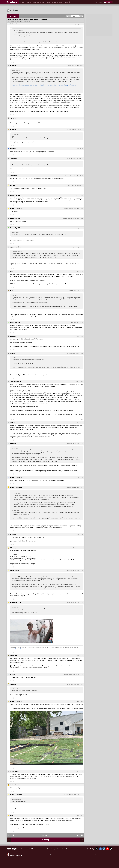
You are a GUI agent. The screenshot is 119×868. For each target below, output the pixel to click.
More (66, 2)
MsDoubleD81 (15, 785)
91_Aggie (13, 444)
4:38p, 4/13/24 (80, 534)
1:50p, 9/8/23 (80, 130)
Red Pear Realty (19, 649)
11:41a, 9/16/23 (80, 195)
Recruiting (36, 2)
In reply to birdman (71, 603)
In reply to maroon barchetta (69, 218)
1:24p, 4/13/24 (80, 477)
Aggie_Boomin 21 (16, 247)
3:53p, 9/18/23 (80, 323)
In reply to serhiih (71, 444)
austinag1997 (15, 772)
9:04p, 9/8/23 (80, 185)
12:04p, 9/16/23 (79, 209)
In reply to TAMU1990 (71, 66)
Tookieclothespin (16, 382)
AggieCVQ (13, 656)
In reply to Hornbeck (72, 158)
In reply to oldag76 (71, 684)
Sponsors (55, 2)
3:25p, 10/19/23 (79, 382)
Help (39, 849)
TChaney (13, 548)
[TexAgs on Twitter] (97, 849)
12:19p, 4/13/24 (79, 444)
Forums (22, 2)
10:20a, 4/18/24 (80, 675)
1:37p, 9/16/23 (80, 218)
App (71, 849)
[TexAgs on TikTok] (111, 849)
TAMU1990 (14, 158)
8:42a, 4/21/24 (80, 795)
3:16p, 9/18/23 (80, 272)
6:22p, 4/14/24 (80, 603)
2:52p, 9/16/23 (80, 247)
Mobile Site (65, 849)
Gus (12, 816)
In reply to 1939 (72, 291)
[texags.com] (12, 2)
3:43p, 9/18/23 (80, 291)
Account (28, 849)
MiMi (12, 291)
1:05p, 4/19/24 (80, 702)
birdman (13, 534)
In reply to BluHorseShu (71, 176)
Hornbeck (13, 149)
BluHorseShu (14, 24)
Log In (96, 2)
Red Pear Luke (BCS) (17, 603)
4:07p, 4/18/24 (80, 684)
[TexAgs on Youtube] (107, 849)
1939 (12, 272)
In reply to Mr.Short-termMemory (68, 24)
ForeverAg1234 (15, 195)
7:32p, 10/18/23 (79, 336)
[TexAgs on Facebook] (100, 849)
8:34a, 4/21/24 (80, 785)
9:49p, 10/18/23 (79, 353)
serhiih (12, 423)
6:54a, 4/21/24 (80, 772)
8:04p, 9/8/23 (80, 176)
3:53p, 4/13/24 (80, 487)
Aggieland (14, 10)
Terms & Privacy (51, 849)
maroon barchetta (16, 208)
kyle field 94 (14, 336)
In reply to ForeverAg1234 (69, 209)
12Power (13, 118)
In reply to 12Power (72, 130)
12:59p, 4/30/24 (79, 816)
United (61, 2)
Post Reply (13, 16)
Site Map (59, 849)
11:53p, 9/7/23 (80, 118)
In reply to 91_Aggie (71, 487)
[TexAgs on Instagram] (104, 849)
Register (101, 2)
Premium (48, 2)
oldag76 (13, 675)
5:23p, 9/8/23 (80, 149)
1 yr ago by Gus (27, 21)
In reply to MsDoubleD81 (70, 795)
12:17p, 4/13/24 (79, 423)
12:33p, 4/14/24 (79, 570)
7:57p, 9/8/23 (80, 158)
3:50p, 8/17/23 (80, 24)
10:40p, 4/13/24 (79, 548)
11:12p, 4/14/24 (79, 656)
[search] (70, 2)
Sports (42, 2)
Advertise (34, 849)
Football (29, 2)
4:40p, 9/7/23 (80, 66)
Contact (43, 849)
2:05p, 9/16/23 (80, 228)
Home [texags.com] (22, 849)
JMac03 (13, 353)
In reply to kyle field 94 (70, 353)
